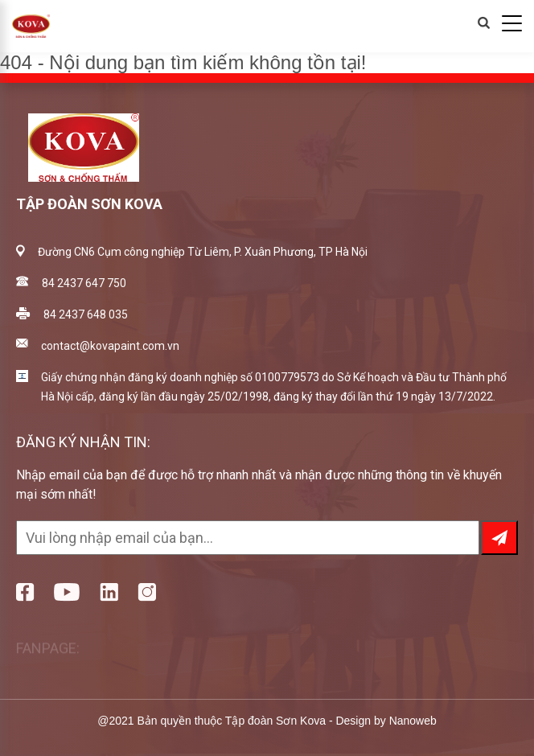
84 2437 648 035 (86, 314)
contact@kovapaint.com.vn (110, 346)
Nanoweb (413, 721)
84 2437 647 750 (84, 283)
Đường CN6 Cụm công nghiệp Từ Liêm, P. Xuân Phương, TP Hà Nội (203, 252)
